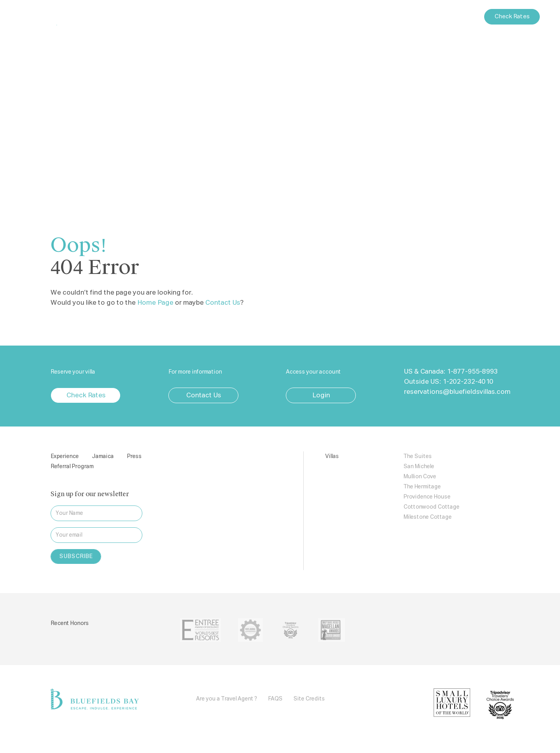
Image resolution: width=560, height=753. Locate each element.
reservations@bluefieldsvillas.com (457, 392)
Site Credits (309, 699)
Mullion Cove (420, 477)
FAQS (275, 699)
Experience (210, 18)
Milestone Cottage (427, 517)
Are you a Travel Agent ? (227, 699)
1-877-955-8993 (472, 372)
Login (424, 17)
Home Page (155, 303)
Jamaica (274, 18)
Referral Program (72, 467)
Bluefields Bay (64, 17)
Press (306, 18)
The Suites (417, 456)
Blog (332, 18)
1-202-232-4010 (468, 382)
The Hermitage (422, 487)
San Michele (419, 467)
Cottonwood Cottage (431, 507)
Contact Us (459, 17)
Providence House (427, 497)
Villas (244, 18)
